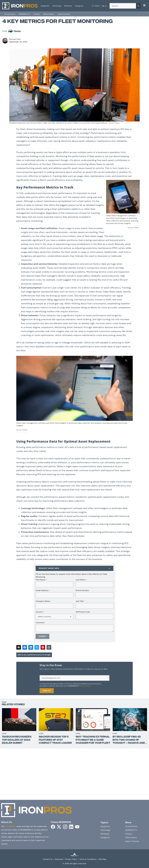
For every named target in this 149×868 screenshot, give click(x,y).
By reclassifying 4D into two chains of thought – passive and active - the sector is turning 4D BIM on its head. (129, 740)
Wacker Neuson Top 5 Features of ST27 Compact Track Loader (55, 740)
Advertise (59, 859)
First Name (41, 580)
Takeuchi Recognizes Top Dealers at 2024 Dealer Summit (17, 740)
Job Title (80, 601)
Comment (40, 623)
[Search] (138, 6)
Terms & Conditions (88, 859)
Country (40, 612)
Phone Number (82, 590)
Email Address (43, 590)
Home (4, 734)
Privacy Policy (85, 686)
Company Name (43, 601)
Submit (42, 636)
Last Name (81, 580)
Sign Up (47, 691)
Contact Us (48, 859)
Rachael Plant (15, 39)
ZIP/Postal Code (83, 612)
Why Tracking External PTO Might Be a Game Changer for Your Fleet (93, 740)
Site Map (102, 859)
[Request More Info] (74, 568)
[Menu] (144, 5)
